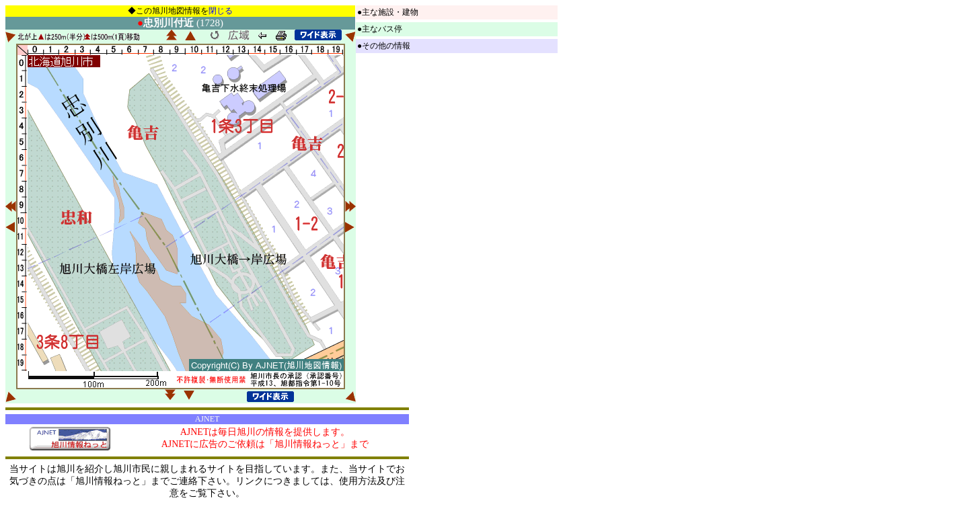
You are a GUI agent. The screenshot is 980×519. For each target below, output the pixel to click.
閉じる (221, 11)
